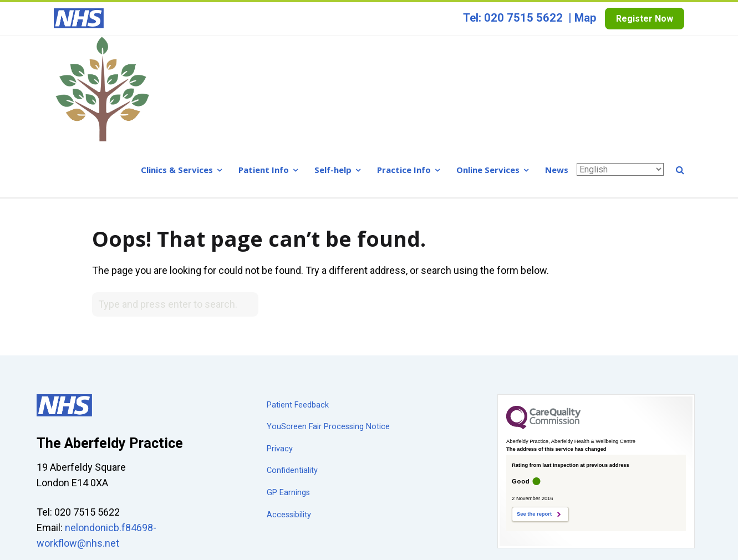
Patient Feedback (298, 299)
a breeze (684, 546)
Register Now (645, 19)
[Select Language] (620, 63)
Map (586, 18)
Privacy (280, 343)
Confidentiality (292, 365)
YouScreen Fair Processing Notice (328, 321)
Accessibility (289, 409)
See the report (534, 409)
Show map (60, 467)
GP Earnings (288, 387)
